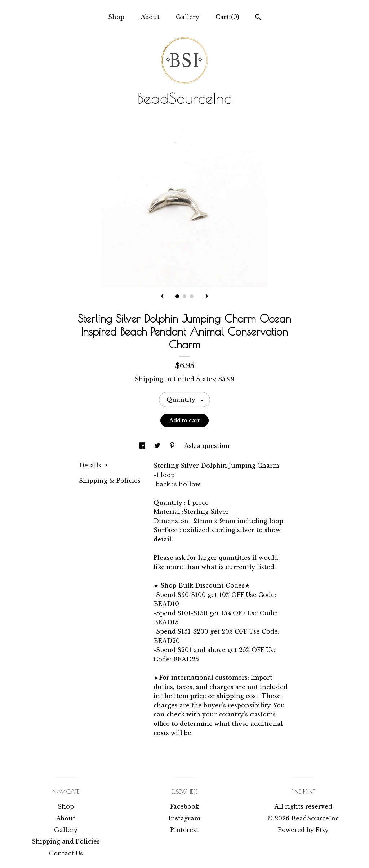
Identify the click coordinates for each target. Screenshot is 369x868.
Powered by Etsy (303, 830)
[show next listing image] (207, 297)
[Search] (258, 18)
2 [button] (184, 296)
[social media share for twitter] (158, 446)
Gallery (188, 17)
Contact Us (66, 853)
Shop (116, 17)
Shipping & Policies (110, 481)
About (150, 17)
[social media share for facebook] (143, 446)
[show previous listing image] (162, 297)
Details (93, 465)
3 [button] (192, 296)
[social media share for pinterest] (173, 446)
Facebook (184, 806)
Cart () (227, 17)
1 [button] (177, 296)
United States (194, 379)
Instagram (184, 818)
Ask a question (207, 446)
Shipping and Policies (66, 841)
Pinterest (184, 830)
